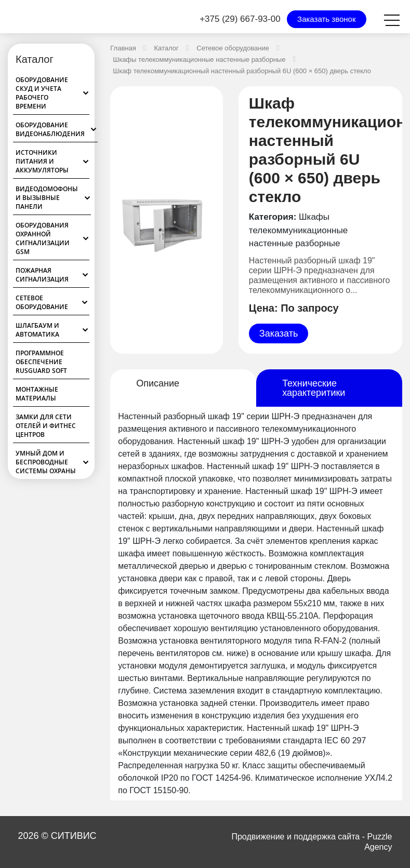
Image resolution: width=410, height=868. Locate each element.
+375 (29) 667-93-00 (240, 19)
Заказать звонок (326, 19)
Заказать (279, 333)
